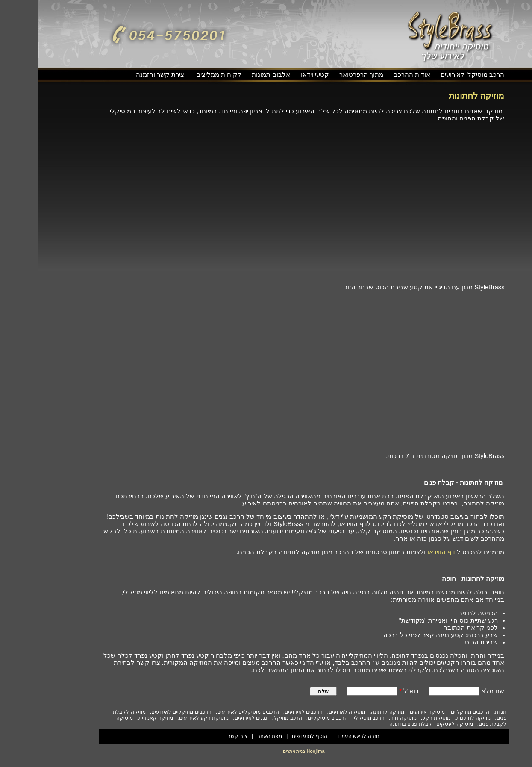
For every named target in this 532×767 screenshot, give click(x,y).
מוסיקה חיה (366, 718)
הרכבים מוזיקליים (432, 712)
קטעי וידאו (277, 75)
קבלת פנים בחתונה (373, 724)
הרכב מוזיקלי (250, 718)
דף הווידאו (404, 552)
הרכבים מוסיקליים (290, 718)
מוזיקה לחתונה (350, 712)
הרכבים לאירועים (266, 712)
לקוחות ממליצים (181, 75)
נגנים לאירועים (213, 718)
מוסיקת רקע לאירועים (166, 718)
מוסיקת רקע (399, 718)
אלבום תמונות (233, 75)
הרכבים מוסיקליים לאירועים (210, 712)
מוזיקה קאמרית (118, 718)
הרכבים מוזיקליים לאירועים (144, 712)
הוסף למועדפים (272, 736)
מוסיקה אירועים (390, 712)
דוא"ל (371, 691)
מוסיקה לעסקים (417, 724)
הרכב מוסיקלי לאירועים (435, 75)
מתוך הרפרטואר (324, 75)
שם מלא (454, 691)
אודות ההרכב (375, 75)
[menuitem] (435, 75)
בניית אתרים (257, 751)
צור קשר (200, 736)
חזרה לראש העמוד (321, 736)
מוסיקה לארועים (309, 712)
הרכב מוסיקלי (332, 718)
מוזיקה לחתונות (436, 718)
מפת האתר (232, 736)
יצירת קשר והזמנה (123, 75)
